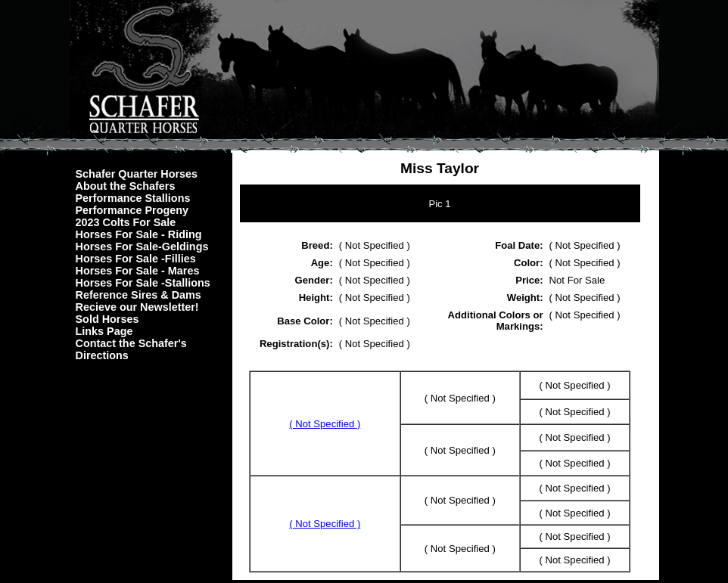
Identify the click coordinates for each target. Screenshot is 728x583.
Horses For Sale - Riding (139, 234)
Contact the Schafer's (131, 343)
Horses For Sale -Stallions (143, 283)
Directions (102, 355)
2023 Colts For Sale (126, 222)
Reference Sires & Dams (138, 295)
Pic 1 (439, 204)
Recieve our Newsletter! (137, 307)
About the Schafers (126, 186)
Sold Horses (107, 319)
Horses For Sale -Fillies (136, 259)
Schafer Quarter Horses (137, 174)
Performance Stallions (133, 198)
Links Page (104, 331)
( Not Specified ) (325, 424)
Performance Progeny (132, 210)
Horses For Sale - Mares (138, 271)
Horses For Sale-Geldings (142, 247)
